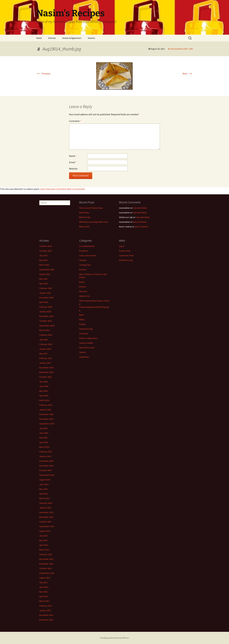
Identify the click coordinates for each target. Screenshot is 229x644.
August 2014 (45, 480)
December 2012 (46, 559)
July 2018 (43, 340)
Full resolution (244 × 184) (181, 49)
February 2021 (46, 288)
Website (73, 169)
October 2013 (45, 522)
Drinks (82, 282)
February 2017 (46, 358)
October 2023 (45, 251)
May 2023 (43, 260)
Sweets (91, 38)
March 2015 (44, 447)
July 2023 (43, 255)
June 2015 (44, 433)
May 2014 (43, 489)
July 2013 (43, 536)
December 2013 (46, 512)
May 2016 (43, 391)
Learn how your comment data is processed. (62, 189)
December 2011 (46, 615)
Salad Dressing (86, 329)
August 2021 (45, 274)
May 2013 (43, 540)
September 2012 (47, 573)
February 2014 (46, 503)
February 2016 (46, 405)
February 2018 (46, 344)
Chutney (83, 260)
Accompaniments (87, 246)
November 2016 (46, 372)
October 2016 (45, 377)
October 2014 (45, 470)
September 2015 (47, 424)
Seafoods (84, 334)
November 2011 (46, 620)
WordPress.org (126, 260)
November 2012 (46, 564)
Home (39, 38)
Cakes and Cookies (88, 255)
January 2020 (45, 312)
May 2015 (43, 438)
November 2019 (46, 316)
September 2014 (47, 475)
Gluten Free (84, 296)
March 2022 (44, 265)
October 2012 (45, 568)
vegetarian (84, 357)
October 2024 (45, 246)
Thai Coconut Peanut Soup (91, 208)
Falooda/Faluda (140, 208)
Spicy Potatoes (140, 222)
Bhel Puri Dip (85, 217)
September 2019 (47, 326)
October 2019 (45, 321)
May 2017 (43, 354)
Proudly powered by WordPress (114, 638)
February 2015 (46, 452)
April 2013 (44, 545)
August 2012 (45, 578)
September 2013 (47, 526)
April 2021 (44, 284)
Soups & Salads (86, 343)
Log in (122, 246)
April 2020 (44, 302)
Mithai (82, 320)
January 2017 (45, 363)
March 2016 (44, 400)
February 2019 (46, 335)
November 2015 (46, 419)
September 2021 (47, 270)
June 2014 (44, 484)
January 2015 (45, 456)
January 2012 (45, 610)
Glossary (83, 291)
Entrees (52, 38)
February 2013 (46, 554)
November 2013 (46, 517)
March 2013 (44, 550)
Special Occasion (87, 348)
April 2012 (44, 596)
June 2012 (44, 587)
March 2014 (44, 498)
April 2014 (44, 494)
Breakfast (84, 251)
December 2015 (46, 414)
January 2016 (45, 410)
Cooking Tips (85, 265)
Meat (81, 315)
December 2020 (46, 298)
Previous (43, 74)
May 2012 (43, 592)
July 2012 (43, 582)
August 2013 (45, 531)
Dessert (83, 270)
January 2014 (45, 508)
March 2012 (44, 601)
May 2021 (43, 279)
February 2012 (46, 606)
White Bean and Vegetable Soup (94, 222)
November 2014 (46, 466)
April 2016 (44, 396)
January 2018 (45, 349)
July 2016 (43, 382)
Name (73, 156)
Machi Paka (84, 213)
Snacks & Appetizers (72, 38)
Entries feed (125, 251)
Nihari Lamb (84, 227)
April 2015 (44, 442)
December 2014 (46, 461)
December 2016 (46, 368)
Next (188, 74)
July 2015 (43, 428)
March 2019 (44, 330)
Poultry (82, 324)
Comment (75, 121)
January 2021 (45, 293)
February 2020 (46, 307)
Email (73, 162)
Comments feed (126, 255)
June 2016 (44, 386)
